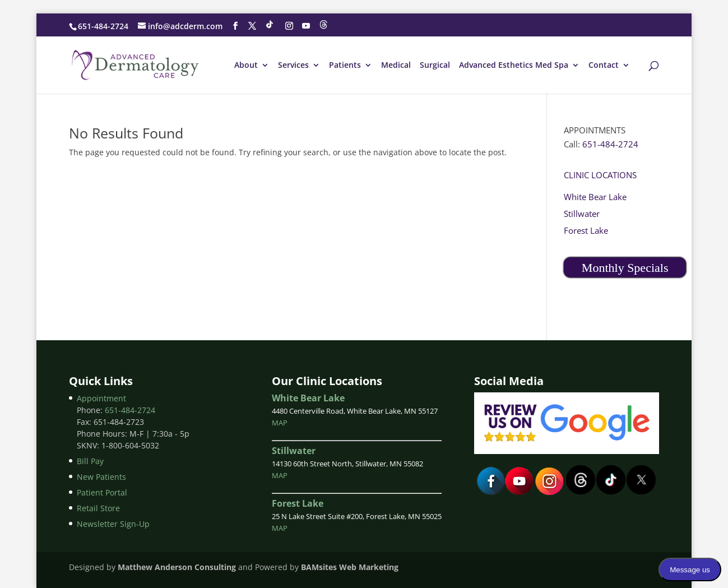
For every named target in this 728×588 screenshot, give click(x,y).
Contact (604, 66)
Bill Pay (90, 461)
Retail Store (98, 508)
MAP (280, 423)
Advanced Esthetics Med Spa (514, 66)
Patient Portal (102, 492)
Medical (396, 66)
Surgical (435, 66)
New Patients (101, 477)
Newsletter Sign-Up (113, 524)
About (246, 66)
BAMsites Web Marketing (349, 567)
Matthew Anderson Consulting (177, 567)
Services (293, 66)
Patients (345, 66)
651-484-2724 (103, 26)
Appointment (101, 398)
